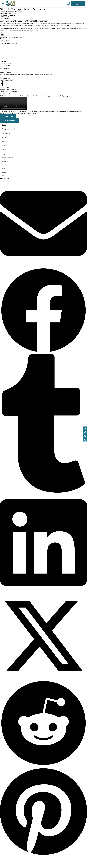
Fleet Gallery (6, 133)
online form (73, 28)
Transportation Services (9, 129)
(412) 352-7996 (4, 17)
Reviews (4, 137)
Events (4, 149)
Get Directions (4, 68)
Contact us (53, 28)
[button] (43, 224)
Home (4, 125)
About (4, 141)
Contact (4, 145)
